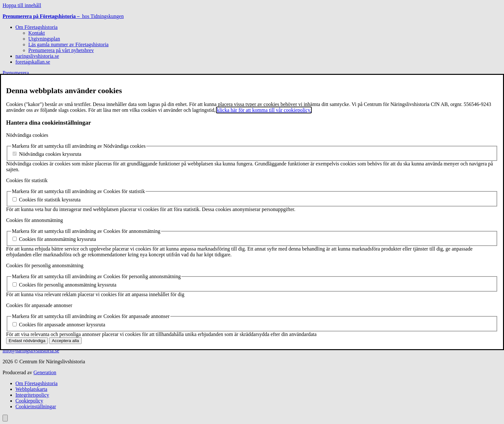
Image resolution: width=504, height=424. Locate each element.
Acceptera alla (65, 341)
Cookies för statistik (27, 180)
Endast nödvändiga (27, 341)
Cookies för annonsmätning (35, 220)
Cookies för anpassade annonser (39, 305)
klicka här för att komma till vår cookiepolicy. (264, 110)
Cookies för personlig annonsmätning (45, 265)
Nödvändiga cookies (27, 135)
